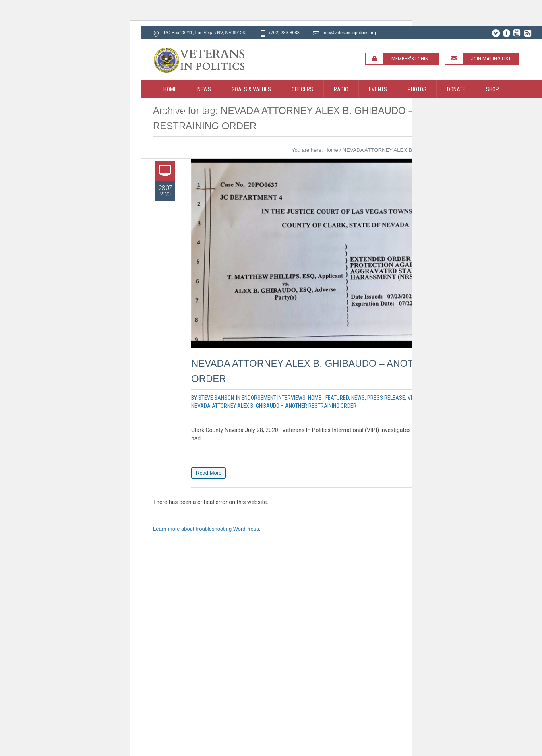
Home (331, 150)
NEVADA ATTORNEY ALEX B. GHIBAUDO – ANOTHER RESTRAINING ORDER (274, 406)
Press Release (386, 398)
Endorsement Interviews (274, 398)
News (358, 398)
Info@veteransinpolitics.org (349, 33)
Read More (209, 473)
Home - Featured (328, 398)
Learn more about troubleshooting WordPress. (207, 529)
